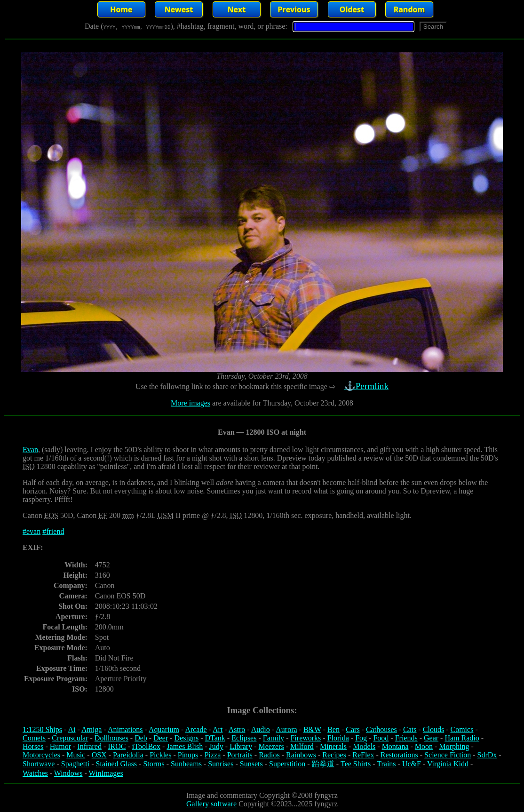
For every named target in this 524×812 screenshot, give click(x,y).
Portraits (240, 755)
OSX (99, 755)
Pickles (160, 755)
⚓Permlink (367, 386)
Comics (462, 729)
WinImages (106, 773)
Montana (395, 746)
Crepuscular (70, 738)
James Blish (185, 746)
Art (218, 729)
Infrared (89, 746)
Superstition (287, 764)
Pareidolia (128, 755)
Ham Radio (462, 738)
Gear (431, 738)
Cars (353, 729)
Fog (361, 738)
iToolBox (146, 746)
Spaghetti (75, 764)
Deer (161, 738)
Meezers (271, 746)
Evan (30, 450)
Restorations (399, 755)
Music (76, 755)
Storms (154, 764)
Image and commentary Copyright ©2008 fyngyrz (262, 795)
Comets (34, 738)
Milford (302, 746)
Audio (261, 729)
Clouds (433, 729)
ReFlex (363, 755)
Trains (386, 764)
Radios (269, 755)
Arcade (196, 729)
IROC (117, 746)
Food (381, 738)
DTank (215, 738)
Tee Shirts (356, 764)
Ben (333, 729)
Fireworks (306, 738)
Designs (187, 738)
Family (274, 738)
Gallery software (211, 804)
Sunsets (251, 764)
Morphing (454, 746)
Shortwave (39, 764)
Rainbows (301, 755)
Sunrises (221, 764)
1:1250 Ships (42, 729)
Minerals (333, 746)
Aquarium (164, 729)
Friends (406, 738)
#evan (32, 531)
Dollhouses (111, 738)
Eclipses (244, 738)
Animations (125, 729)
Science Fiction (448, 755)
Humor (60, 746)
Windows (68, 773)
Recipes (334, 755)
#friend (53, 531)
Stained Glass (117, 764)
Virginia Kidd (448, 764)
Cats (410, 729)
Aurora (286, 729)
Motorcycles (41, 755)
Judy (216, 746)
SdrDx (487, 755)
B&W (312, 729)
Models (364, 746)
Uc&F (412, 764)
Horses (33, 746)
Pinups (188, 755)
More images (191, 403)
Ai (71, 729)
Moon (424, 746)
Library (241, 746)
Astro (237, 729)
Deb (141, 738)
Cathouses (381, 729)
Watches (35, 773)
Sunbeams (186, 764)
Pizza (213, 755)
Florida (338, 738)
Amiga (92, 729)
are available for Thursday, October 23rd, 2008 (282, 403)
